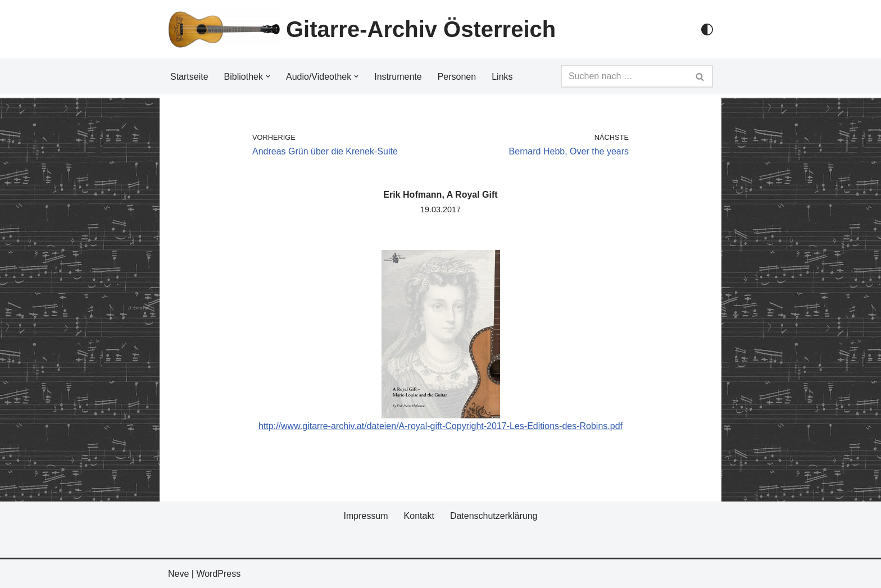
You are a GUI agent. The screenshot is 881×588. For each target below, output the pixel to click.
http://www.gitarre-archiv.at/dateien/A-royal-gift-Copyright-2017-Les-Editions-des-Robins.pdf (440, 426)
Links (502, 77)
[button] (268, 76)
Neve (178, 574)
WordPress (218, 574)
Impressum (365, 516)
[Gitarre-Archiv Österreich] (362, 29)
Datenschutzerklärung (494, 516)
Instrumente (398, 77)
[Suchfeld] (624, 76)
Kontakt (419, 516)
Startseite (189, 77)
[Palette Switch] (707, 29)
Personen (457, 77)
